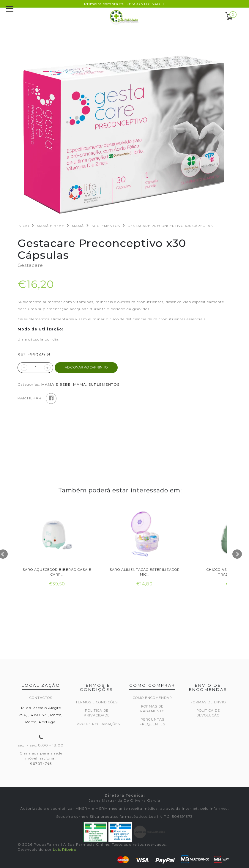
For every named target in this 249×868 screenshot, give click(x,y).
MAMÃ (78, 226)
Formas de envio (208, 702)
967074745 (41, 764)
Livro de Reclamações (97, 724)
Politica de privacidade (97, 713)
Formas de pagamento (152, 709)
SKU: (23, 355)
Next (237, 554)
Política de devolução (208, 713)
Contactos (41, 698)
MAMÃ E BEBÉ (51, 226)
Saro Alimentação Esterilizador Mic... (145, 572)
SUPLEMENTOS (106, 226)
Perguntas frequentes (152, 722)
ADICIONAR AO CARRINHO (86, 367)
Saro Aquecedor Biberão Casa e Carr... (57, 572)
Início (23, 226)
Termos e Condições (97, 702)
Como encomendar (152, 698)
